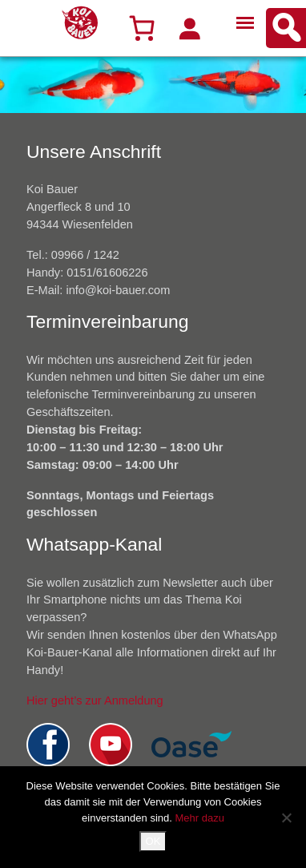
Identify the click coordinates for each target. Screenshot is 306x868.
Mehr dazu (199, 818)
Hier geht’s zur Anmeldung (95, 700)
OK (153, 841)
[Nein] (286, 818)
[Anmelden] (189, 28)
